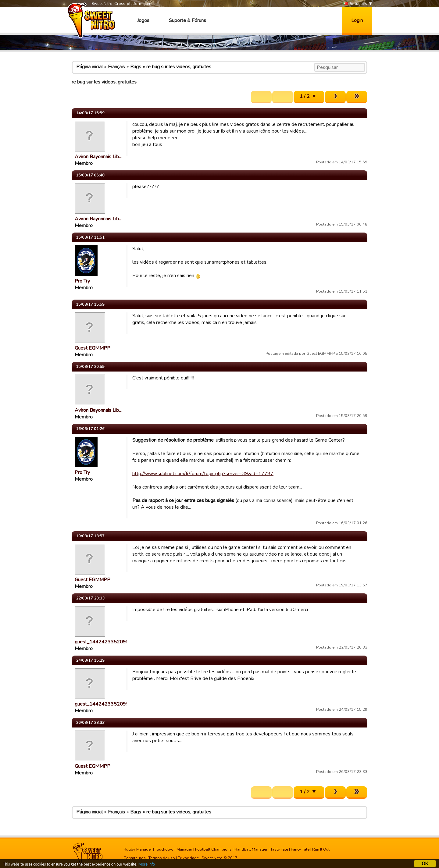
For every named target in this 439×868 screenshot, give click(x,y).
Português (355, 4)
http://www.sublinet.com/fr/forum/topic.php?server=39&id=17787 (203, 474)
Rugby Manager (138, 849)
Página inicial (89, 67)
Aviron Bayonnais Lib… (98, 157)
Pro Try (82, 281)
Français (116, 67)
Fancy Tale (300, 849)
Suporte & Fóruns (187, 20)
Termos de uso (162, 858)
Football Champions (213, 849)
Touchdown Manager (174, 849)
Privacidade (188, 858)
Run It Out (321, 849)
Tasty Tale (279, 849)
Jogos (143, 20)
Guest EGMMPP (93, 348)
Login (357, 20)
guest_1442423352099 (102, 642)
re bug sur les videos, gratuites (179, 67)
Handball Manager (251, 849)
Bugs (136, 67)
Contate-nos (135, 858)
